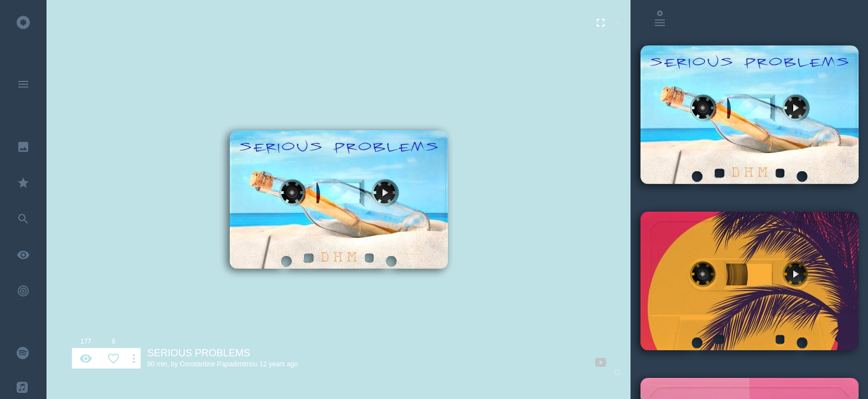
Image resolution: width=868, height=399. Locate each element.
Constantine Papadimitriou (219, 364)
